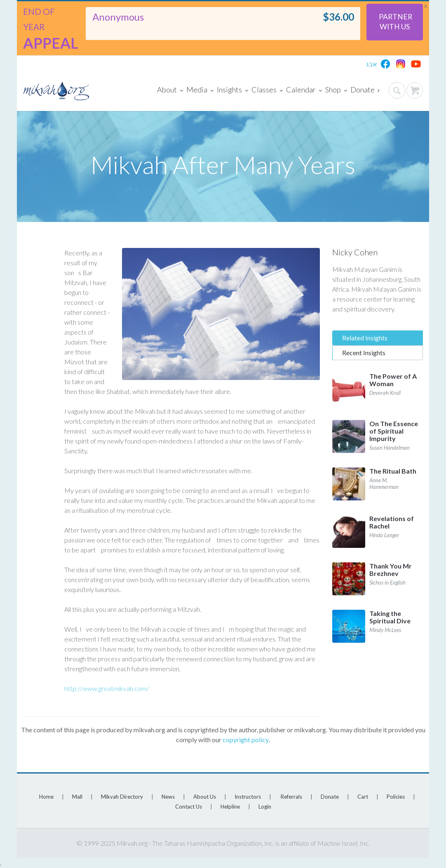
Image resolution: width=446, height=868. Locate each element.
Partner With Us (396, 22)
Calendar (304, 90)
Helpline (230, 807)
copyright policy (246, 739)
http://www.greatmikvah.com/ (107, 688)
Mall (77, 797)
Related (365, 338)
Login (265, 807)
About (170, 90)
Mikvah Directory (122, 797)
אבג (372, 64)
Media (200, 90)
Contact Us (189, 807)
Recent (364, 353)
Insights (232, 90)
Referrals (291, 797)
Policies (396, 797)
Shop (336, 90)
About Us (205, 797)
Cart (363, 797)
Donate (365, 90)
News (168, 797)
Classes (267, 90)
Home (46, 797)
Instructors (248, 797)
